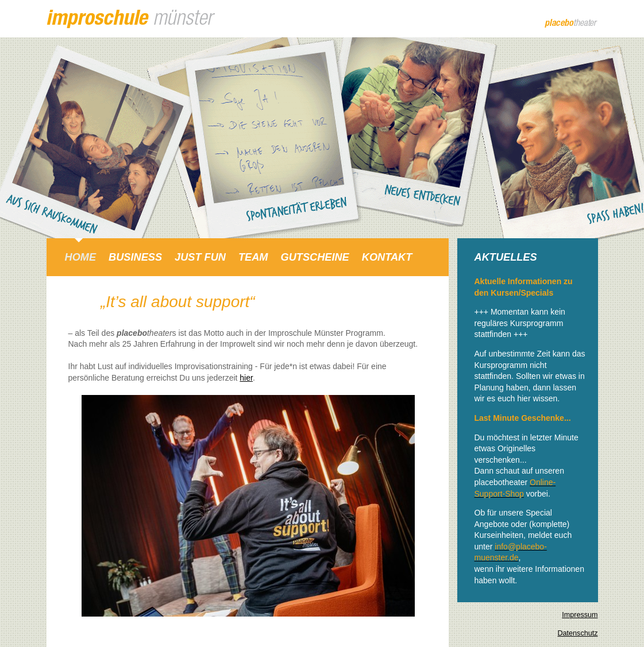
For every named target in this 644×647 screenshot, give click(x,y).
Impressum (580, 615)
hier (246, 378)
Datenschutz (577, 633)
